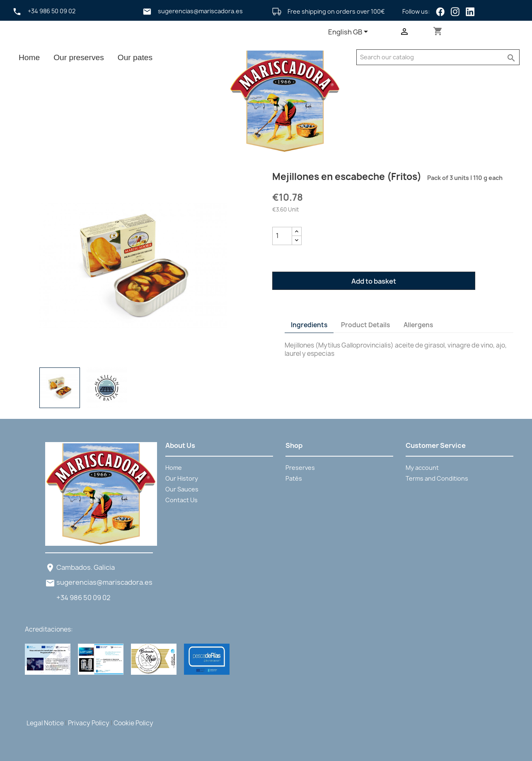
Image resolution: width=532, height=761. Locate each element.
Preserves (300, 468)
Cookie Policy (133, 723)
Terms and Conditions (437, 478)
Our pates (135, 57)
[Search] (430, 57)
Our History (182, 478)
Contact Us (181, 500)
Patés (294, 478)
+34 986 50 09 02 (83, 598)
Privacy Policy (89, 723)
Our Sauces (182, 489)
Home (29, 57)
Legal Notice (45, 723)
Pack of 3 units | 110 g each (463, 178)
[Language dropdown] (349, 32)
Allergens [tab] (418, 325)
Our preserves (79, 57)
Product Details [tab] (365, 325)
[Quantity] (282, 236)
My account (422, 468)
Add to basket (374, 281)
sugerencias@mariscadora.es (104, 582)
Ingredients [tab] (309, 325)
